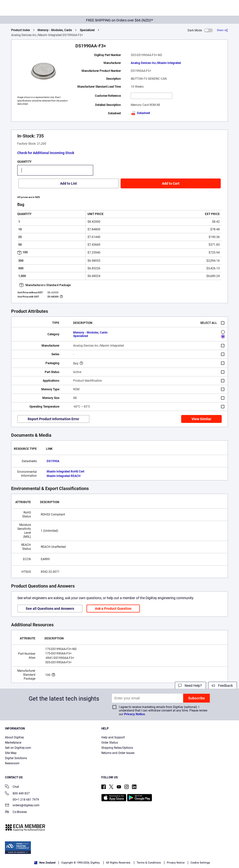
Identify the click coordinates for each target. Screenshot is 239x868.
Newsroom (12, 763)
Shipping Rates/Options (117, 748)
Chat (12, 787)
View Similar (201, 419)
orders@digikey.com (22, 806)
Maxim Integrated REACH (64, 476)
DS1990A (53, 461)
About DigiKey (14, 737)
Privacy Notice (134, 714)
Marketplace (13, 743)
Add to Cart (171, 183)
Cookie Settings (200, 863)
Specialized (87, 30)
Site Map (11, 753)
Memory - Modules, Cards (55, 30)
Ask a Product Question (113, 609)
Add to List (68, 183)
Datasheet (140, 113)
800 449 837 (17, 794)
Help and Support (113, 737)
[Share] (222, 30)
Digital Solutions (16, 758)
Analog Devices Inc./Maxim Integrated (156, 63)
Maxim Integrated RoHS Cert (65, 472)
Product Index (21, 30)
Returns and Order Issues (118, 753)
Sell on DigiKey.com (18, 748)
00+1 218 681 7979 (22, 800)
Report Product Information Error (53, 419)
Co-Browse (16, 812)
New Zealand (45, 863)
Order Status (110, 743)
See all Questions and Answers (50, 609)
